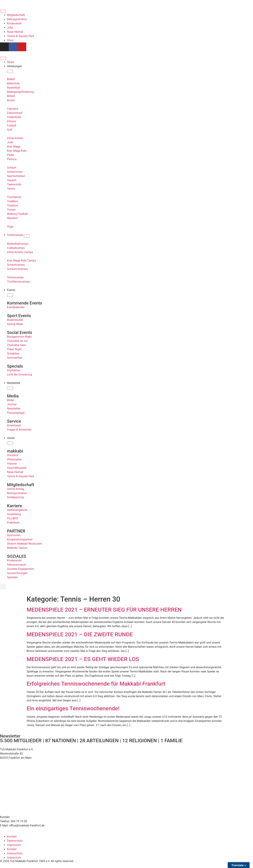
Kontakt (12, 837)
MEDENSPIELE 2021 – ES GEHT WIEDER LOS (83, 659)
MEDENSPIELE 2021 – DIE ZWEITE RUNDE (80, 634)
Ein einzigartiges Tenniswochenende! (73, 708)
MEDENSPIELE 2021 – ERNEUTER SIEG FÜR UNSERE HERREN (104, 610)
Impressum (14, 845)
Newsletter (10, 736)
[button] (3, 587)
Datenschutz (15, 841)
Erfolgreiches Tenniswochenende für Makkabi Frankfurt (96, 684)
